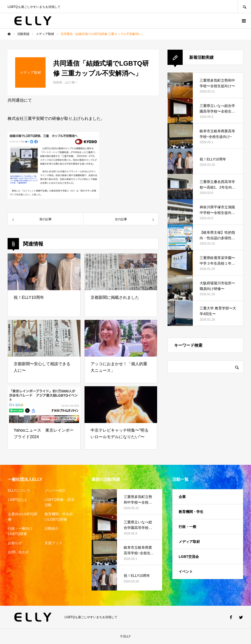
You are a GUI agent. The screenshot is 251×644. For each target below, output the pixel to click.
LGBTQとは (17, 500)
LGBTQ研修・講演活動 (59, 502)
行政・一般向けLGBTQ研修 (20, 531)
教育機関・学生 (191, 512)
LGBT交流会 (189, 557)
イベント (186, 572)
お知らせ (15, 543)
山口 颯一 (71, 82)
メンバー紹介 (55, 490)
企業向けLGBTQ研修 (23, 517)
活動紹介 (52, 528)
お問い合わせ (18, 552)
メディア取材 (189, 542)
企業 (182, 497)
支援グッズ (53, 543)
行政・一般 (187, 527)
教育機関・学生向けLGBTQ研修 (59, 517)
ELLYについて (19, 490)
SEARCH (244, 6)
